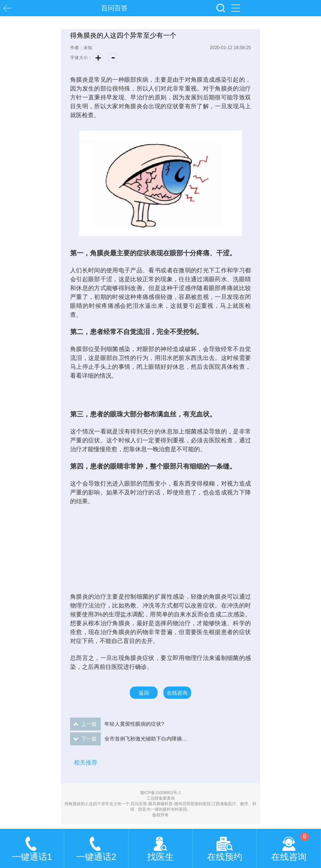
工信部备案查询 (161, 798)
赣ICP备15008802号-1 (160, 793)
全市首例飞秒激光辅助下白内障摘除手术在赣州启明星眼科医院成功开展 (129, 739)
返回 (144, 693)
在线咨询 (177, 693)
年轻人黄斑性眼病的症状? (117, 724)
